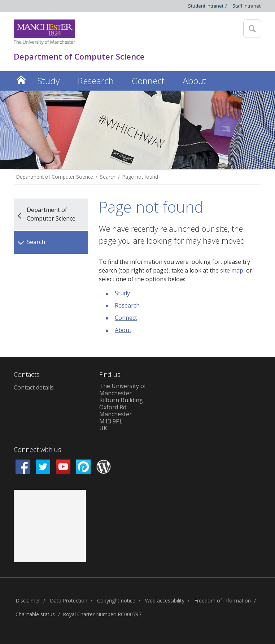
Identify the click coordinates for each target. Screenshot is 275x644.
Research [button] (96, 81)
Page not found (140, 177)
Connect (126, 318)
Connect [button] (148, 81)
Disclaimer (28, 601)
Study (122, 293)
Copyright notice (116, 601)
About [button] (194, 81)
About (123, 330)
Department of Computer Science (55, 177)
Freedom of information (222, 601)
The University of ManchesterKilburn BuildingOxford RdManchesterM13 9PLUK (123, 407)
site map (232, 270)
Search (108, 177)
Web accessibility (165, 601)
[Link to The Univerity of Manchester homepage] (44, 32)
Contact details (34, 387)
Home (21, 80)
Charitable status (35, 614)
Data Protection (69, 601)
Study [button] (48, 81)
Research (127, 305)
